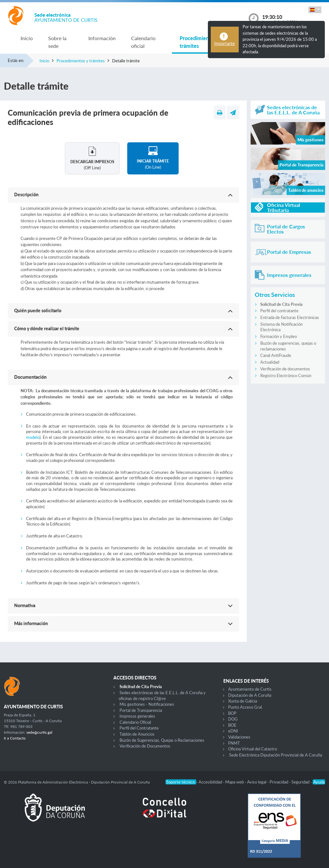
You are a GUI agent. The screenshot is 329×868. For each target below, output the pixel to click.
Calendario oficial (143, 42)
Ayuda (319, 782)
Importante (225, 43)
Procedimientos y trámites (200, 42)
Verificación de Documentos (145, 746)
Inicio (27, 38)
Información (102, 38)
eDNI (233, 731)
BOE (232, 725)
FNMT (234, 743)
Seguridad (301, 782)
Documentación (30, 377)
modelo (33, 437)
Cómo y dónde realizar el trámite (47, 328)
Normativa (25, 605)
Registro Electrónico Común (286, 376)
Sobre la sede (57, 42)
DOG (233, 719)
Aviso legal (257, 782)
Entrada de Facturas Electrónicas (290, 317)
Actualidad (270, 362)
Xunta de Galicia (243, 701)
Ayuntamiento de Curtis (250, 689)
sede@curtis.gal (39, 732)
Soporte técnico (181, 782)
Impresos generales (137, 716)
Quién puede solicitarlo (38, 310)
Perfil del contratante (279, 311)
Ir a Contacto (15, 738)
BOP (232, 713)
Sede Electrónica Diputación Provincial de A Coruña (276, 755)
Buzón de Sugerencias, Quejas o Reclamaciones (162, 740)
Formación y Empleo (279, 336)
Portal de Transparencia (141, 710)
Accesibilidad (211, 782)
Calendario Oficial (135, 722)
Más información (31, 623)
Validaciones (239, 737)
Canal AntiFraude (276, 355)
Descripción (26, 195)
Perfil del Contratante (139, 728)
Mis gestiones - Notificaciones (147, 704)
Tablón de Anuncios (137, 734)
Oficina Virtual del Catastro (253, 749)
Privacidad (279, 782)
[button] (315, 10)
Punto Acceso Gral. (245, 707)
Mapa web (235, 782)
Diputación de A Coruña (250, 695)
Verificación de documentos (285, 369)
